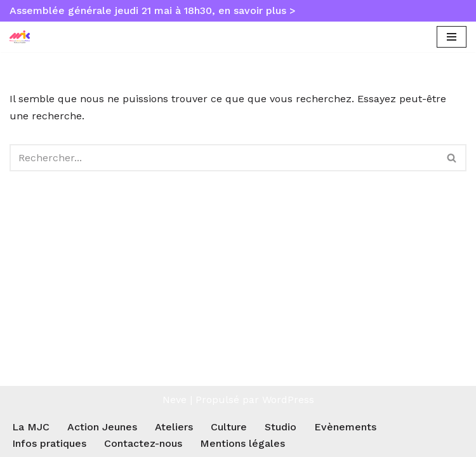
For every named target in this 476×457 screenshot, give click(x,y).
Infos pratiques (49, 443)
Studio (281, 427)
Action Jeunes (102, 427)
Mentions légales (242, 443)
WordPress (288, 400)
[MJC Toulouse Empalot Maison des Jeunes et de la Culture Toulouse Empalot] (23, 37)
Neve (175, 400)
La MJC (31, 427)
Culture (229, 427)
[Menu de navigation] (452, 37)
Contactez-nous (143, 443)
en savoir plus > (257, 10)
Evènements (345, 427)
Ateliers (174, 427)
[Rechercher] (224, 158)
